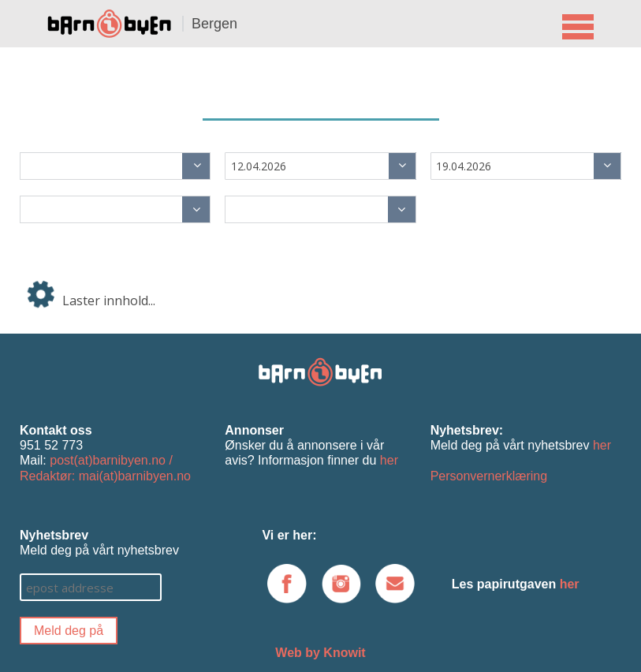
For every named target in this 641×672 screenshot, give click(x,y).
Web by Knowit (320, 653)
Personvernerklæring (489, 476)
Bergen (214, 24)
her (389, 460)
